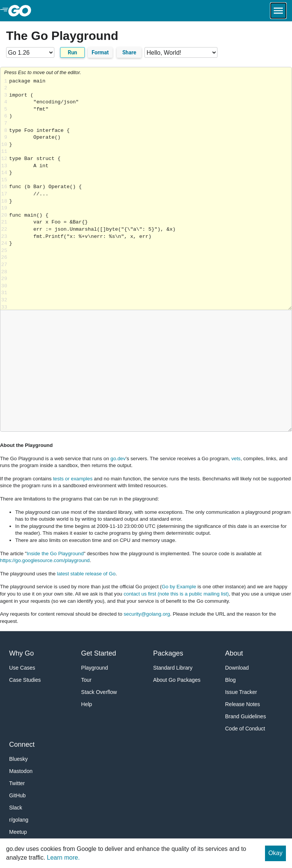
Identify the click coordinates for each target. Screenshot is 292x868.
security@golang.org (147, 614)
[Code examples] (181, 52)
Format (100, 52)
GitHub (17, 795)
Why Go (21, 653)
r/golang (19, 820)
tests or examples (73, 479)
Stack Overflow (99, 692)
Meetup (18, 832)
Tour (86, 680)
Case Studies (25, 680)
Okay (275, 853)
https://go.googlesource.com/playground (45, 560)
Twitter (17, 783)
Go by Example (179, 587)
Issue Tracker (241, 692)
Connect (22, 744)
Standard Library (173, 668)
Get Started (98, 653)
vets (236, 459)
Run (72, 52)
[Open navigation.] (278, 11)
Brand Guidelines (245, 716)
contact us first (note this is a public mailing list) (176, 594)
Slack (16, 808)
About (234, 653)
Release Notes (243, 704)
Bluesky (18, 759)
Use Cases (22, 668)
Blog (230, 680)
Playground (94, 668)
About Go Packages (177, 680)
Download (237, 668)
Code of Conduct (245, 729)
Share (129, 52)
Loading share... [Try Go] (150, 194)
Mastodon (21, 771)
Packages (168, 653)
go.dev (118, 459)
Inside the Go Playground (55, 554)
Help (86, 704)
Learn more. (63, 858)
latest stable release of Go (86, 574)
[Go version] (30, 52)
